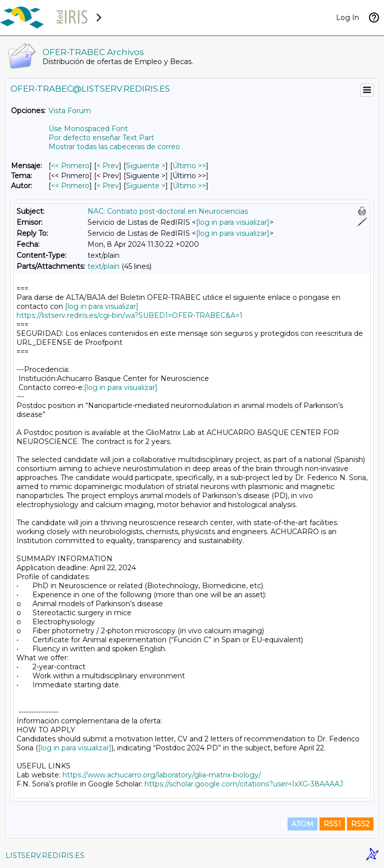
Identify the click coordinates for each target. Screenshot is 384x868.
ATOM (302, 824)
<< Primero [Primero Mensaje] (70, 166)
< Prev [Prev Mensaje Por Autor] (108, 186)
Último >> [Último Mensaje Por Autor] (189, 186)
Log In (347, 18)
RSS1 (332, 824)
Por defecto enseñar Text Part (101, 138)
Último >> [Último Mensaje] (189, 166)
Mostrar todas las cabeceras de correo (114, 147)
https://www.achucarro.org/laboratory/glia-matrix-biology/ (162, 775)
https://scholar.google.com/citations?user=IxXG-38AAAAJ (244, 784)
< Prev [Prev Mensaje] (108, 166)
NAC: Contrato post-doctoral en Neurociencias (168, 211)
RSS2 (360, 824)
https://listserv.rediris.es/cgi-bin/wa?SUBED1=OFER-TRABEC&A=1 (129, 315)
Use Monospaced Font (88, 129)
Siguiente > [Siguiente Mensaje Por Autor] (146, 186)
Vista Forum (70, 111)
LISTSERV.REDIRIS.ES (45, 855)
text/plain (103, 266)
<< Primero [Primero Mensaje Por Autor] (70, 186)
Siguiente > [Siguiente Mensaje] (146, 166)
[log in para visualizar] (233, 222)
